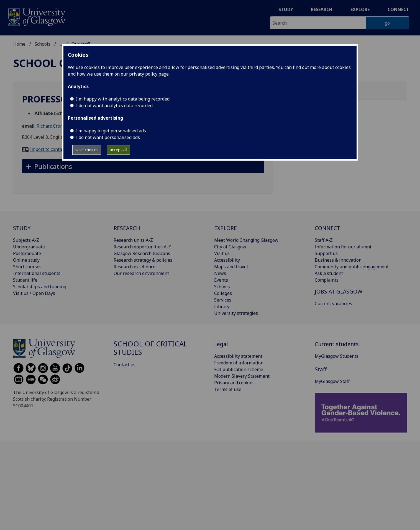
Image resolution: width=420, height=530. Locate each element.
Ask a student (329, 273)
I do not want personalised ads (108, 137)
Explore (360, 9)
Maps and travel (231, 267)
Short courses (27, 267)
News (220, 273)
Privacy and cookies (234, 383)
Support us (326, 253)
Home (19, 44)
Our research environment (141, 273)
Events (221, 280)
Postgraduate (27, 253)
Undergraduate (29, 247)
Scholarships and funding (40, 287)
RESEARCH (127, 228)
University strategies (236, 313)
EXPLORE (226, 228)
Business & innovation (338, 260)
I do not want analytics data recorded (114, 106)
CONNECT (327, 228)
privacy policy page (149, 74)
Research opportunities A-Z (142, 247)
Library (222, 307)
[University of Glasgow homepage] (36, 16)
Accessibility (227, 260)
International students (37, 273)
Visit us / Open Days (34, 293)
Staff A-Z (324, 240)
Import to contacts (49, 149)
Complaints (327, 280)
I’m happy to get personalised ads (111, 131)
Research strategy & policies (143, 260)
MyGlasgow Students (337, 356)
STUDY (22, 228)
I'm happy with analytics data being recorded (123, 99)
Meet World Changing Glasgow (246, 240)
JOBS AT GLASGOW (339, 291)
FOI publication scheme (239, 369)
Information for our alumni (343, 247)
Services (223, 300)
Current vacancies (333, 303)
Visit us (222, 253)
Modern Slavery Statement (242, 376)
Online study (26, 260)
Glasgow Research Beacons (142, 253)
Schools (43, 44)
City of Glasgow (230, 247)
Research (322, 9)
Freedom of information (239, 363)
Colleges (223, 293)
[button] (143, 166)
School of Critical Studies (150, 348)
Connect (398, 9)
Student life (25, 280)
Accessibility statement (238, 356)
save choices (87, 150)
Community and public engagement (352, 267)
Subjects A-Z (26, 240)
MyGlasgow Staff (332, 381)
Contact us (125, 365)
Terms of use (228, 389)
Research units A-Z (133, 240)
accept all (118, 150)
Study (286, 9)
